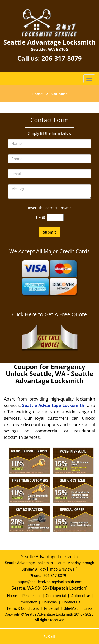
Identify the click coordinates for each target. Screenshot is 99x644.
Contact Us (71, 602)
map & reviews (63, 569)
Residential (32, 596)
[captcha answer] (55, 218)
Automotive (81, 596)
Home (37, 94)
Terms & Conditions (23, 608)
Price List (52, 608)
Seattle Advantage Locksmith (53, 405)
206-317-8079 (62, 58)
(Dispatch (59, 588)
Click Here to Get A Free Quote (49, 314)
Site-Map (71, 608)
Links (88, 608)
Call (49, 636)
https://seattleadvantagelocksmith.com (50, 582)
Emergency (28, 602)
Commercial (56, 596)
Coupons (50, 602)
